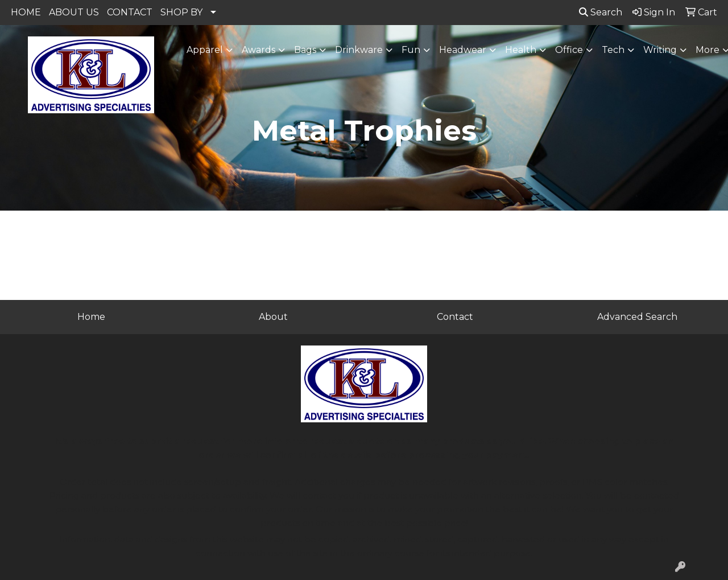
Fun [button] (411, 50)
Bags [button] (305, 50)
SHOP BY (181, 12)
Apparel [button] (205, 50)
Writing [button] (660, 50)
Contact (455, 317)
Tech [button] (613, 50)
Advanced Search (637, 317)
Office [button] (569, 50)
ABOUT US (74, 12)
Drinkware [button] (359, 50)
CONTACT (130, 12)
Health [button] (521, 50)
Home (91, 317)
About (273, 317)
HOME (26, 12)
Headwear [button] (463, 50)
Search (601, 12)
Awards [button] (258, 50)
